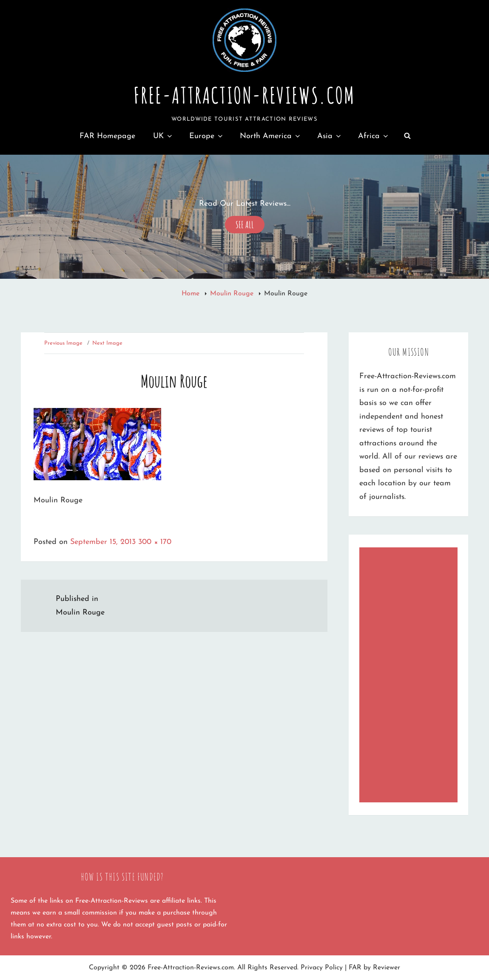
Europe (207, 136)
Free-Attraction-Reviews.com (244, 95)
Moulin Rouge (233, 294)
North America (271, 136)
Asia (330, 136)
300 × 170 (155, 542)
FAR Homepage (107, 136)
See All (245, 223)
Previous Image (63, 343)
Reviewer (387, 968)
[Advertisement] (411, 676)
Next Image (107, 343)
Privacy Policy (322, 968)
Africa (374, 136)
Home (192, 294)
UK (163, 136)
